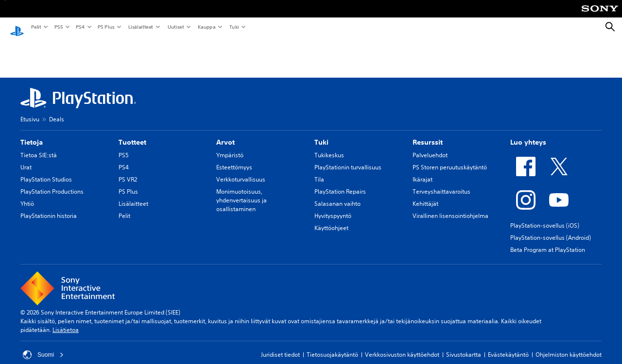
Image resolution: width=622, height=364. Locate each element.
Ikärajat (423, 170)
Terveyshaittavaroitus (441, 182)
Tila (319, 170)
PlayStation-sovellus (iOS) (545, 216)
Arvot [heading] (225, 133)
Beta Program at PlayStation (548, 240)
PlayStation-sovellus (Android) (551, 228)
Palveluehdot (430, 146)
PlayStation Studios (46, 170)
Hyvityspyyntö (333, 207)
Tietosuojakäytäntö (332, 345)
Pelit (36, 27)
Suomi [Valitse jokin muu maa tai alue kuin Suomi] (43, 346)
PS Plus (106, 27)
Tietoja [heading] (32, 133)
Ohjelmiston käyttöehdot (569, 345)
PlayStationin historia (49, 207)
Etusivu (30, 110)
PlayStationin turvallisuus (348, 158)
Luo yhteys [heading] (528, 133)
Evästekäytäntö (508, 345)
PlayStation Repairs (340, 182)
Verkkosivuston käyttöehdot (402, 345)
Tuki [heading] (321, 133)
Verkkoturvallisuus (241, 170)
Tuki (234, 27)
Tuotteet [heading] (132, 133)
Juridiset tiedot (280, 345)
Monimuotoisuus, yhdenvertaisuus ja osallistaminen (242, 191)
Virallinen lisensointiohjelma (450, 207)
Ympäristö (230, 146)
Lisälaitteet (140, 27)
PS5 (58, 27)
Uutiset (175, 27)
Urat (26, 158)
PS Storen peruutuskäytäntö (450, 158)
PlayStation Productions (52, 182)
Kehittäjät (425, 194)
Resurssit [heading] (428, 133)
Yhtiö (27, 194)
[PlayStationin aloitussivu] (17, 27)
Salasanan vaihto (337, 194)
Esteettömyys (234, 158)
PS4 (80, 27)
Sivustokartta (464, 345)
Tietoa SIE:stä (39, 146)
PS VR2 (128, 170)
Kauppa (206, 27)
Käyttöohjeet (331, 219)
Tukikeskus (329, 146)
